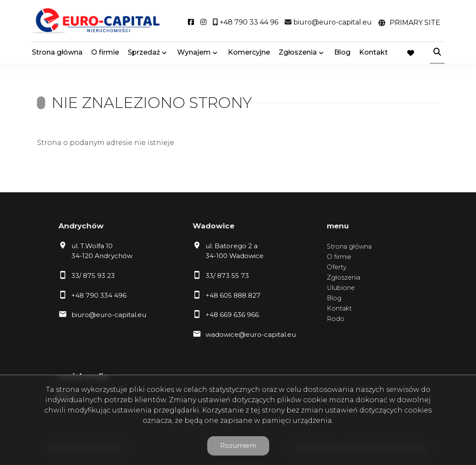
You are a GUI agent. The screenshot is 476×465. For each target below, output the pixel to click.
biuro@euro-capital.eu (109, 315)
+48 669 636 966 (232, 315)
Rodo (336, 319)
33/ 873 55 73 (227, 276)
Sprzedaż (144, 53)
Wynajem (194, 53)
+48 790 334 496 (99, 295)
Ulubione (341, 288)
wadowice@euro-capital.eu (251, 334)
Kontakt (373, 53)
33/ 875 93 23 (93, 276)
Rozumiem (238, 445)
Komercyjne (249, 53)
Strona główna (57, 53)
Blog (342, 53)
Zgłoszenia (298, 53)
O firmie (105, 53)
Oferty (337, 267)
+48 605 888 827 (233, 295)
